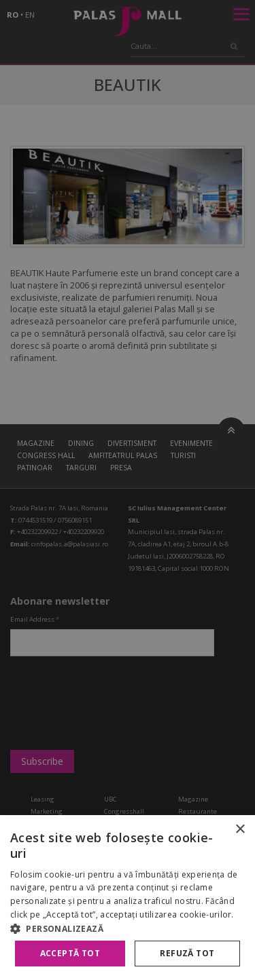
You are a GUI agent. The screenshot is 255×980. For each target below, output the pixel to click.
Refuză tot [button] (187, 953)
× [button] (240, 830)
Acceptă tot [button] (70, 953)
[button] (128, 928)
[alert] (128, 490)
